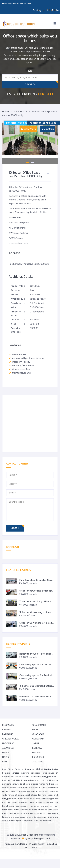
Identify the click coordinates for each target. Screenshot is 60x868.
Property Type (16, 314)
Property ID (17, 286)
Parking (15, 295)
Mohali (6, 752)
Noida (6, 757)
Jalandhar (8, 748)
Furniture (16, 303)
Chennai (7, 730)
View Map (48, 129)
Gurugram (38, 739)
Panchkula (38, 757)
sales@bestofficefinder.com (18, 3)
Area (14, 324)
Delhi (35, 730)
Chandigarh (39, 725)
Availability (17, 299)
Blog (35, 848)
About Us (52, 844)
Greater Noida (10, 739)
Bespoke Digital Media (39, 838)
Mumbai (36, 752)
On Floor (16, 320)
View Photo (28, 129)
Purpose (16, 290)
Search (30, 85)
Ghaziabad (38, 734)
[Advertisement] (29, 424)
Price (14, 307)
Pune (5, 762)
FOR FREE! (30, 94)
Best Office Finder (31, 835)
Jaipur (36, 743)
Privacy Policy (37, 844)
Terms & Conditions (16, 844)
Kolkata (37, 748)
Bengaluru (8, 725)
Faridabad (8, 734)
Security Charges (16, 330)
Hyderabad (8, 743)
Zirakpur (37, 762)
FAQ (27, 848)
